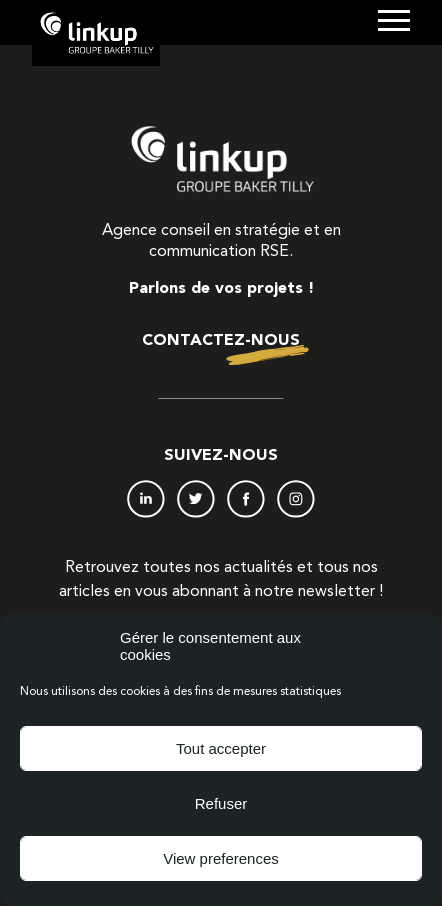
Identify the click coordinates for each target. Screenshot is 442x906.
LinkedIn (146, 499)
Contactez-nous (221, 341)
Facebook (246, 499)
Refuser (221, 803)
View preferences (221, 858)
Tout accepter (221, 748)
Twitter (196, 499)
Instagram (296, 499)
